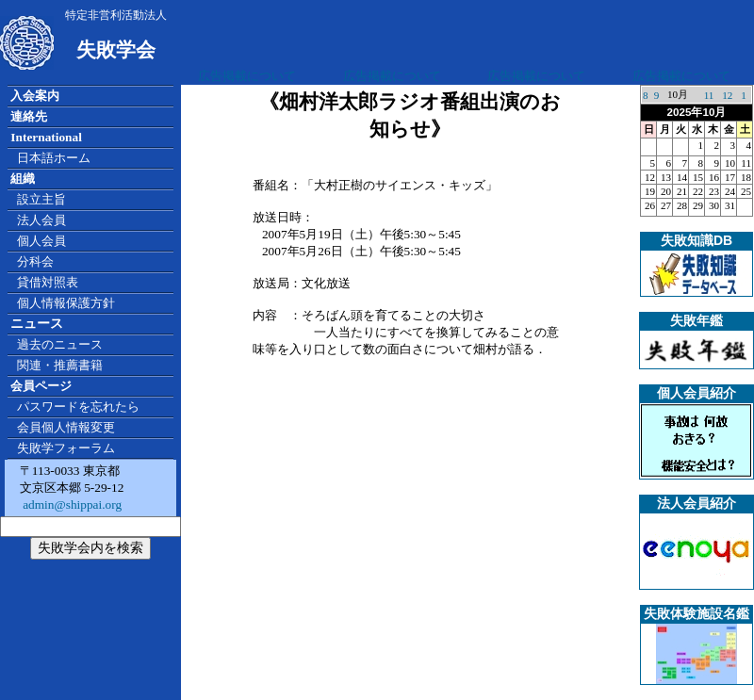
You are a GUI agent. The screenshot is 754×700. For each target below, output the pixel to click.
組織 (23, 179)
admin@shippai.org (71, 505)
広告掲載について (247, 76)
